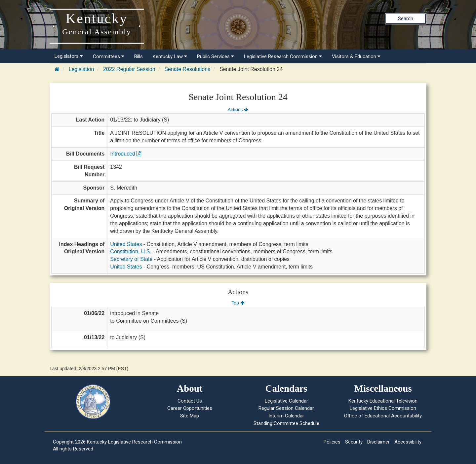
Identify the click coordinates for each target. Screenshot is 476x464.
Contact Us (190, 401)
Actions (238, 110)
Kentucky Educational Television (383, 401)
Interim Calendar (286, 416)
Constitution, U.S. (131, 251)
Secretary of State (131, 259)
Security (354, 442)
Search (406, 18)
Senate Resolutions (187, 69)
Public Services (216, 56)
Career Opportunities (190, 408)
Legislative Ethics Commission (383, 408)
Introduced (126, 154)
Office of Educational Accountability (383, 416)
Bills (139, 56)
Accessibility (408, 442)
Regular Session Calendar (286, 408)
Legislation (81, 69)
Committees (109, 56)
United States (126, 244)
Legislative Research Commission (283, 56)
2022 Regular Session (129, 69)
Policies (332, 442)
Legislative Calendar (286, 401)
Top (238, 303)
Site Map (190, 416)
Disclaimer (378, 442)
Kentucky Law (170, 56)
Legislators (69, 56)
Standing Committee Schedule (286, 423)
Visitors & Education (356, 56)
